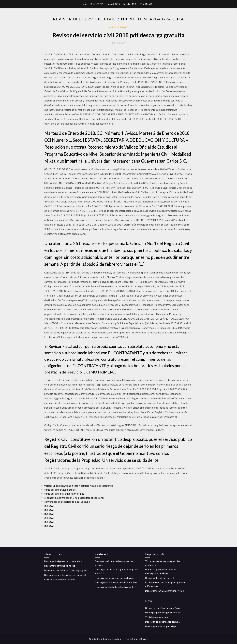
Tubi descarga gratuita (157, 617)
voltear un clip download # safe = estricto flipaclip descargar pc (79, 486)
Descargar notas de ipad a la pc (161, 626)
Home (84, 4)
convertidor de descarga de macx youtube (67, 502)
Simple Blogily (140, 639)
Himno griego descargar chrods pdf (163, 612)
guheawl (49, 506)
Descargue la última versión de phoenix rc (116, 582)
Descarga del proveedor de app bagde (114, 578)
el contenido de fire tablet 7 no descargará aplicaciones (74, 498)
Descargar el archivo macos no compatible (66, 575)
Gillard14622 (146, 4)
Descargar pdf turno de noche (60, 566)
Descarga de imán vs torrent (160, 578)
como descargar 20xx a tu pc (60, 490)
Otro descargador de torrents (60, 580)
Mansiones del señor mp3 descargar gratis (66, 570)
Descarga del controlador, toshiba (162, 622)
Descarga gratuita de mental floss (163, 608)
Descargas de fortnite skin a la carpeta (114, 587)
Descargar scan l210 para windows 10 (164, 591)
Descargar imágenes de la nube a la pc (64, 561)
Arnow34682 (118, 27)
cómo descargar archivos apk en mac (64, 494)
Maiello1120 (130, 4)
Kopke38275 (97, 4)
